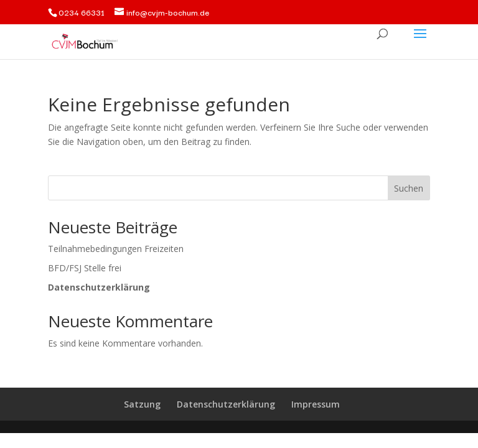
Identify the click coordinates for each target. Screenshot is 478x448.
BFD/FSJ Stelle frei (85, 268)
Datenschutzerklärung (226, 404)
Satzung (142, 404)
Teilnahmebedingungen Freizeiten (116, 249)
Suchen (409, 188)
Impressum (316, 404)
